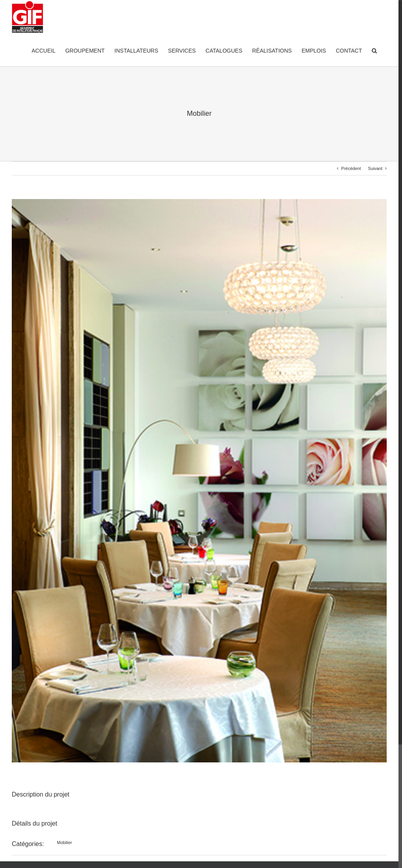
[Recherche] (374, 50)
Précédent (351, 168)
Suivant (375, 168)
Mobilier (65, 842)
